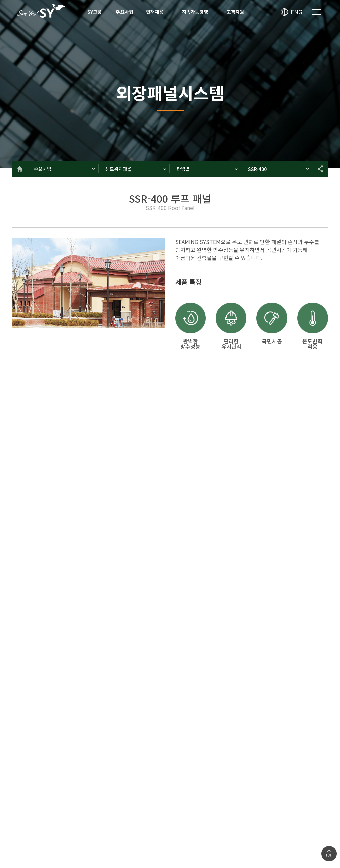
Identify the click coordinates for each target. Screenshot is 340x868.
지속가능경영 (195, 12)
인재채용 (155, 12)
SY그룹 (94, 12)
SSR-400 (257, 169)
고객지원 (235, 12)
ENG (297, 12)
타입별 (183, 169)
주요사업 (125, 12)
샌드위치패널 (118, 169)
